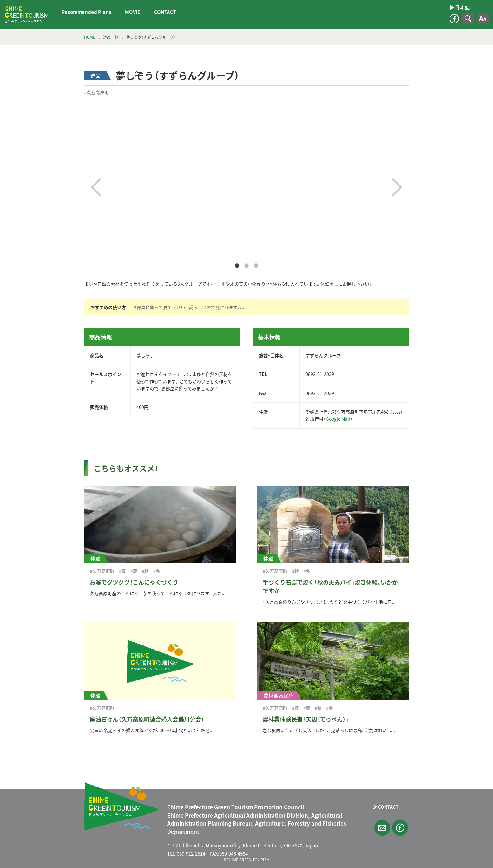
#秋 (145, 571)
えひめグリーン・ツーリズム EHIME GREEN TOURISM (27, 15)
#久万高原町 (96, 92)
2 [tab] (246, 266)
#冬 (157, 571)
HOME (90, 37)
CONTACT (165, 12)
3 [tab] (256, 266)
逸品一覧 (111, 37)
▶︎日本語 (59, 19)
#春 (122, 571)
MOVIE (133, 12)
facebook (454, 19)
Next (397, 187)
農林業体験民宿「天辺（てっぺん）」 (306, 719)
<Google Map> (338, 419)
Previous (96, 187)
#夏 (134, 571)
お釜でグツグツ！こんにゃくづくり (134, 582)
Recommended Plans (86, 12)
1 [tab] (237, 266)
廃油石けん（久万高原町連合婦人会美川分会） (147, 719)
